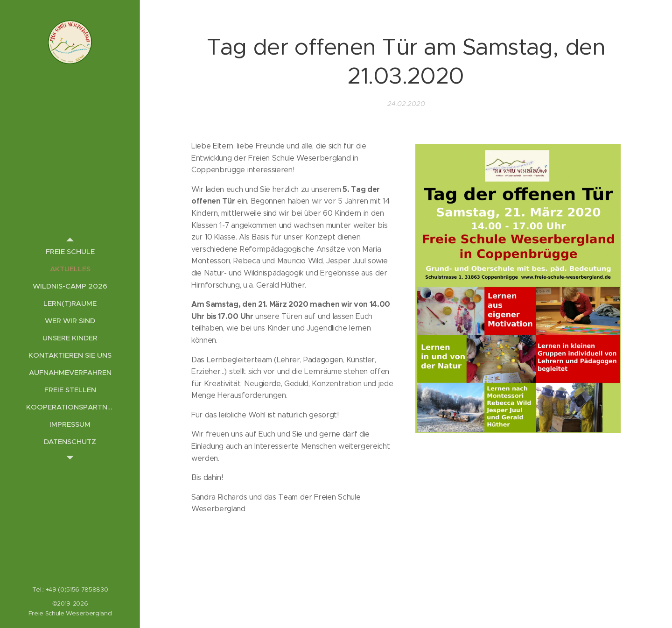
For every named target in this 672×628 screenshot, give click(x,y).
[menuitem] (70, 251)
